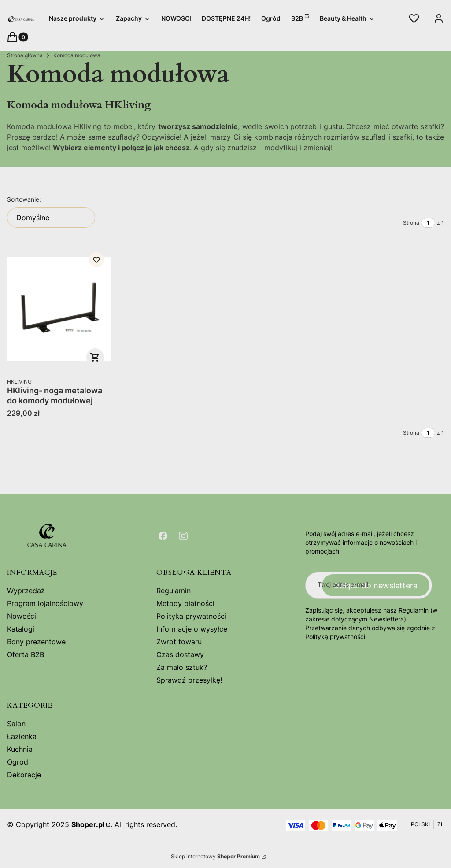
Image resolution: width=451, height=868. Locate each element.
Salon (16, 724)
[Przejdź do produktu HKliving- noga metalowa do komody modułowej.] (59, 309)
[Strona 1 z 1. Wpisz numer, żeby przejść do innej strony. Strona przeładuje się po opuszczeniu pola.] (428, 223)
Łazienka (22, 736)
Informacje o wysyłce (192, 629)
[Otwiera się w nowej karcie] (163, 536)
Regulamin (174, 591)
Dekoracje (24, 775)
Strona (411, 223)
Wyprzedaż (26, 591)
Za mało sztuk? (182, 667)
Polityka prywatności (191, 616)
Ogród (18, 762)
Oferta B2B (26, 654)
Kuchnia (20, 749)
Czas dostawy (180, 654)
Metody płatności (185, 603)
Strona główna (25, 55)
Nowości (22, 616)
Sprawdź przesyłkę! (189, 680)
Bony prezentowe (36, 642)
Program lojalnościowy (45, 603)
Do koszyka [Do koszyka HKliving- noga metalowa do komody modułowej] (95, 357)
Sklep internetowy (215, 856)
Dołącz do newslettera (376, 585)
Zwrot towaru (179, 642)
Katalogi (21, 629)
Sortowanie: (24, 199)
